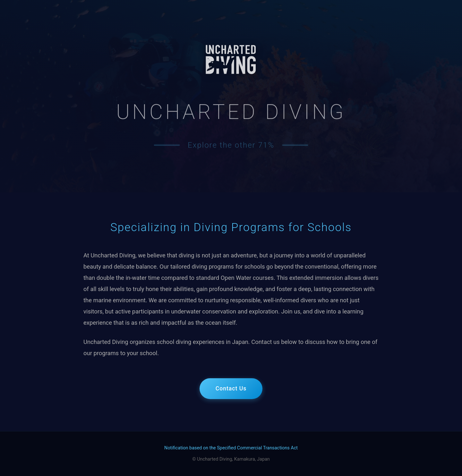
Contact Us (231, 388)
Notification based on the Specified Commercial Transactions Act (231, 448)
